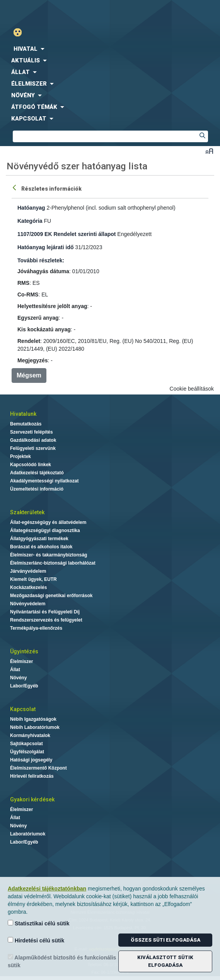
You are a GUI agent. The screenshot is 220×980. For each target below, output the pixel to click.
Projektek (20, 456)
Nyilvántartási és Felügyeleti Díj (45, 612)
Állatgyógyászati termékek (39, 539)
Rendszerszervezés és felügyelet (46, 620)
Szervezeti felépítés (32, 432)
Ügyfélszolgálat (27, 752)
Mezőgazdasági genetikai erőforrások (51, 596)
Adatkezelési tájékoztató (37, 473)
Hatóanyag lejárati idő (45, 247)
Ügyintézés (24, 651)
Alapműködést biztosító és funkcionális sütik (62, 961)
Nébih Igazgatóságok (33, 719)
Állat (15, 670)
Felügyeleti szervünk (33, 448)
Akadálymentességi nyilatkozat (44, 481)
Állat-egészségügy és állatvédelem (48, 522)
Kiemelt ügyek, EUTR (33, 579)
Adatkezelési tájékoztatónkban (47, 889)
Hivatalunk (23, 414)
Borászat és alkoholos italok (41, 547)
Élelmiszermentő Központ (38, 768)
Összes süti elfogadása (165, 940)
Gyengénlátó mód (21, 32)
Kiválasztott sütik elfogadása (165, 961)
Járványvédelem (28, 571)
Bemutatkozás (26, 424)
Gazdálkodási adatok (33, 440)
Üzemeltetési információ (37, 489)
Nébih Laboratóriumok (35, 727)
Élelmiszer (21, 661)
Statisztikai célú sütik (39, 923)
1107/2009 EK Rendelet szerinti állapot (67, 234)
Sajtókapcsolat (26, 744)
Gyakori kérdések (32, 799)
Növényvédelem (28, 604)
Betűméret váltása (209, 151)
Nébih (55, 12)
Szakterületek (27, 512)
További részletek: (41, 260)
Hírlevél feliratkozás (32, 776)
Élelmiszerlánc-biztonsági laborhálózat (53, 563)
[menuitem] (110, 49)
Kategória (30, 221)
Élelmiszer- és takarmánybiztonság (49, 555)
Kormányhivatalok (30, 735)
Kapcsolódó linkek (31, 465)
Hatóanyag (31, 208)
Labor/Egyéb (24, 686)
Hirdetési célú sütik (36, 940)
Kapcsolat (23, 709)
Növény (18, 678)
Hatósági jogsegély (31, 760)
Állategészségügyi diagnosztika (45, 530)
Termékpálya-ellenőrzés (36, 628)
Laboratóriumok (28, 834)
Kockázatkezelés (28, 587)
